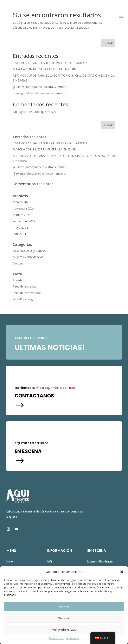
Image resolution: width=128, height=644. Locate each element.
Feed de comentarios (27, 293)
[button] (122, 572)
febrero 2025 (21, 202)
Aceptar (64, 607)
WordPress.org (23, 299)
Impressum (72, 638)
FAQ (49, 561)
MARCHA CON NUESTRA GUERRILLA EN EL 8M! (45, 69)
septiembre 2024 (24, 221)
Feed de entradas (24, 286)
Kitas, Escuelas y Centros (30, 251)
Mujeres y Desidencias (101, 561)
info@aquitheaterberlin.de (56, 388)
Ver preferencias (64, 629)
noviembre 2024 (24, 208)
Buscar (108, 43)
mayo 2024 (20, 228)
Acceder (18, 280)
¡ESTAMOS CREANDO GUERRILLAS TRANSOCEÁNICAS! (50, 63)
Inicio (10, 561)
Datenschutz (56, 638)
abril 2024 (19, 234)
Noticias (18, 263)
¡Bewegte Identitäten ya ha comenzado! (39, 93)
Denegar (64, 618)
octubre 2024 (22, 215)
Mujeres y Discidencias (28, 257)
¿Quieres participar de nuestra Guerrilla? (40, 87)
